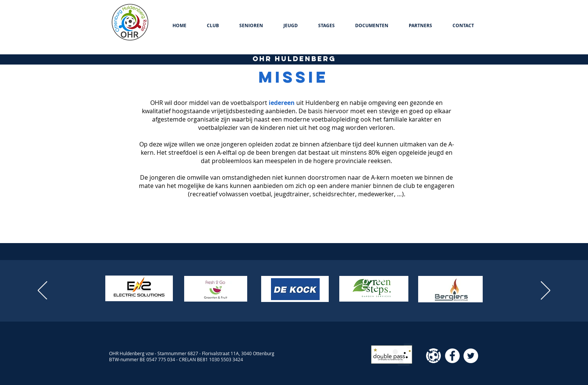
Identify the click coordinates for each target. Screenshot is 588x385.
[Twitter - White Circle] (471, 356)
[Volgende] (546, 291)
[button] (213, 26)
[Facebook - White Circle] (452, 356)
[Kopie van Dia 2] (297, 303)
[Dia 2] (291, 303)
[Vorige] (42, 291)
